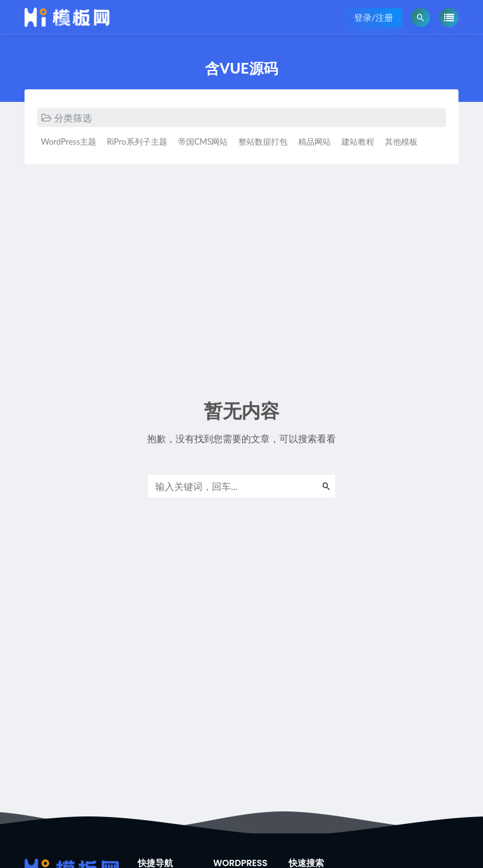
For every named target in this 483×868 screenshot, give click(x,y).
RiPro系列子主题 (137, 142)
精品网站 (314, 142)
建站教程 (358, 142)
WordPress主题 (69, 142)
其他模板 (401, 142)
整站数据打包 (263, 142)
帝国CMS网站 (203, 142)
